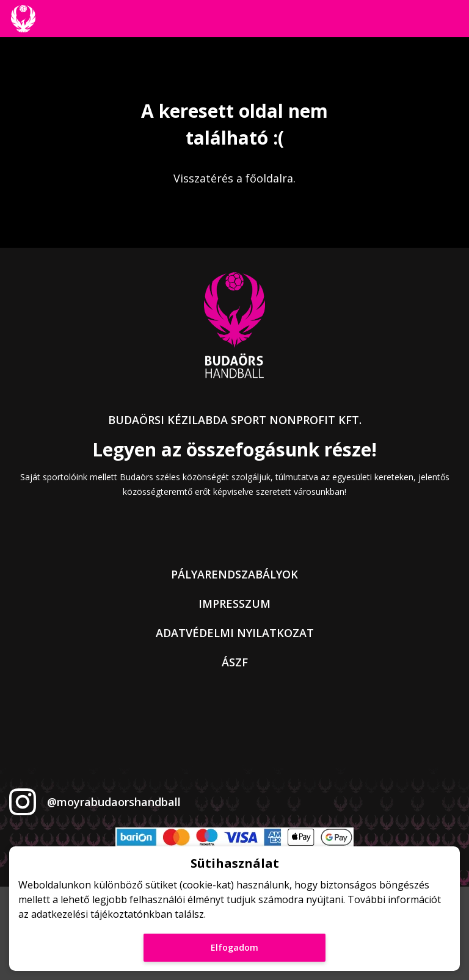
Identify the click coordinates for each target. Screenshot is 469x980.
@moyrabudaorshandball (114, 802)
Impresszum (234, 603)
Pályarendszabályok (234, 574)
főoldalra (269, 178)
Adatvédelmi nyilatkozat (235, 633)
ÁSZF (235, 662)
